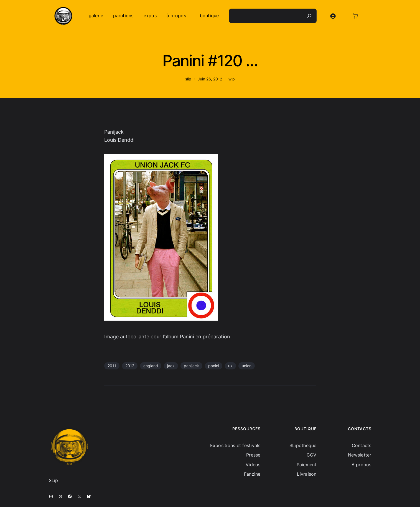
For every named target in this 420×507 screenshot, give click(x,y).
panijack (191, 366)
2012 (130, 366)
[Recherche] (309, 16)
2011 (112, 366)
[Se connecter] (333, 16)
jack (171, 366)
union (247, 366)
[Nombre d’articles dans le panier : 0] (355, 16)
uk (230, 366)
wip (232, 79)
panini (214, 366)
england (151, 366)
